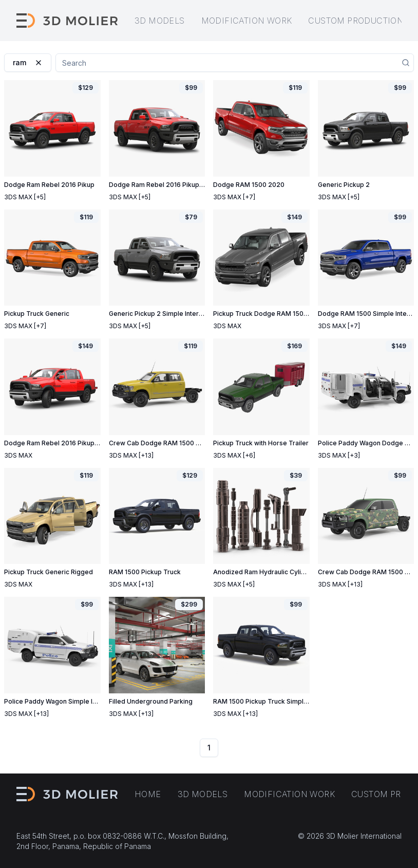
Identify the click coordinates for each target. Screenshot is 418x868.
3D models (160, 21)
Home (148, 794)
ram (28, 62)
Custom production (356, 21)
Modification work (247, 21)
